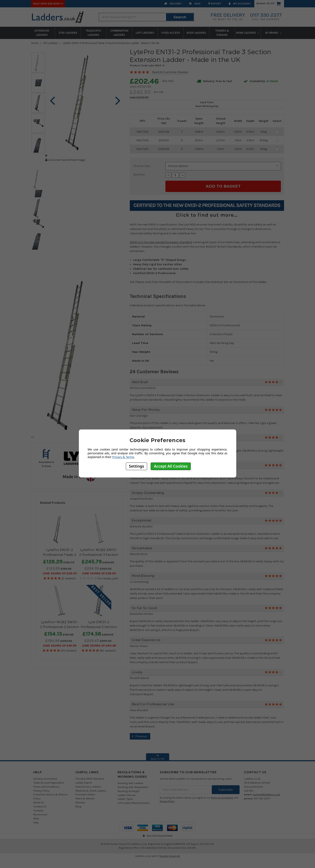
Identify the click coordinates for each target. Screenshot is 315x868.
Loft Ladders (145, 33)
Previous (139, 736)
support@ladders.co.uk (266, 794)
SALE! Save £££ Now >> (48, 3)
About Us (39, 802)
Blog (78, 806)
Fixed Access (171, 33)
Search (180, 17)
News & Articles (85, 798)
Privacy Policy (41, 791)
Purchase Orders (85, 794)
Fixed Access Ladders (88, 787)
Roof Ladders (196, 33)
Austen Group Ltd (170, 856)
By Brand (273, 33)
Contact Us (40, 806)
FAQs (36, 818)
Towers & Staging (222, 33)
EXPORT (215, 3)
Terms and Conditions (46, 787)
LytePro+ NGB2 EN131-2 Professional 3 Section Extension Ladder (99, 555)
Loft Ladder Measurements (134, 803)
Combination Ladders (119, 33)
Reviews (80, 802)
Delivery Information (45, 779)
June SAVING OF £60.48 (99, 646)
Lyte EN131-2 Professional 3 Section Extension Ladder (99, 627)
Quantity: (139, 174)
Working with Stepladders (133, 787)
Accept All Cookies (171, 466)
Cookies (38, 810)
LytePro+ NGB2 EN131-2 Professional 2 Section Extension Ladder (60, 627)
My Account (240, 3)
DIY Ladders (51, 43)
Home (35, 43)
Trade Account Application (49, 783)
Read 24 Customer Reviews (170, 72)
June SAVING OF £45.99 (60, 646)
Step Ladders (68, 33)
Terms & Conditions (222, 798)
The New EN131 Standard (90, 779)
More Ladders (248, 33)
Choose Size (142, 166)
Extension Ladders (42, 33)
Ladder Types (125, 799)
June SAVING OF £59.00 (99, 573)
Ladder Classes (127, 795)
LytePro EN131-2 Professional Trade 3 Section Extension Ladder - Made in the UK (111, 43)
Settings (137, 466)
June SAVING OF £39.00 (60, 573)
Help (195, 3)
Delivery (173, 3)
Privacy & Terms (123, 457)
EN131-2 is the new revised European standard (161, 242)
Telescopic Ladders (94, 33)
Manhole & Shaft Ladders (91, 791)
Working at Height (129, 791)
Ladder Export (84, 783)
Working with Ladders (131, 783)
